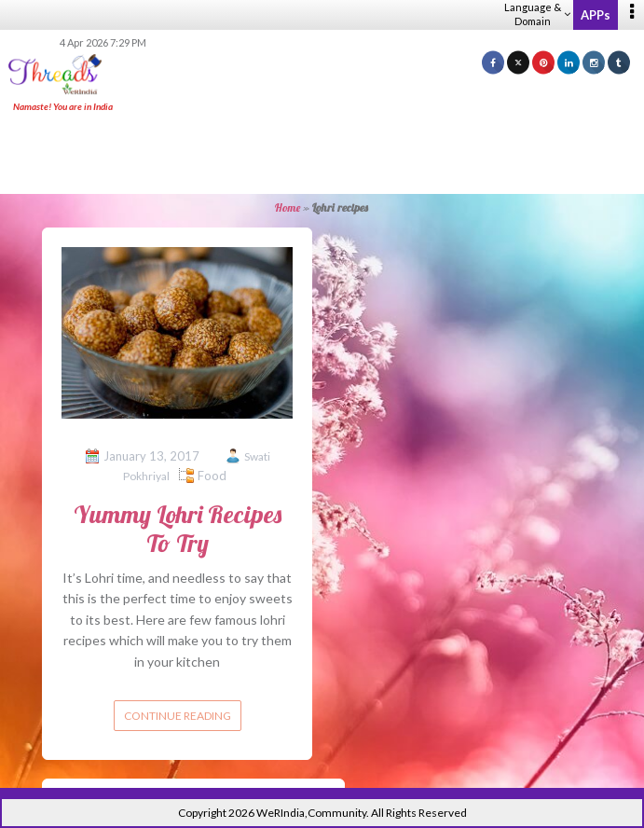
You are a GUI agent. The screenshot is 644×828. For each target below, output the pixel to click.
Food (212, 476)
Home (288, 207)
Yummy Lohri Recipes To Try (178, 529)
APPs (596, 15)
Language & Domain (537, 14)
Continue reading (178, 716)
